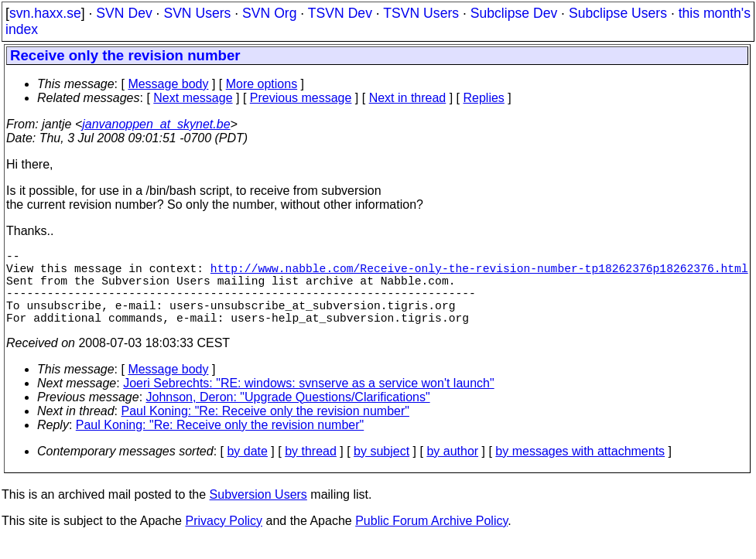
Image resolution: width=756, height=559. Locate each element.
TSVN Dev (340, 13)
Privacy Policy (224, 539)
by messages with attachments (580, 470)
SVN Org (269, 13)
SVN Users (197, 13)
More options (262, 84)
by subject (381, 470)
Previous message (301, 98)
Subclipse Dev (514, 13)
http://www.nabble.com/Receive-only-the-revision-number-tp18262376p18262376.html (479, 274)
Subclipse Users (618, 13)
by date (247, 470)
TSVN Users (421, 13)
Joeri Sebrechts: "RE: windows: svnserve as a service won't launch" (309, 402)
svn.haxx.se (45, 13)
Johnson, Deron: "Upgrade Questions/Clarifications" (288, 416)
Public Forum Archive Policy (431, 539)
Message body (168, 84)
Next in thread (408, 98)
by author (452, 470)
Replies (484, 98)
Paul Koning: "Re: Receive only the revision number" (265, 429)
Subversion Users (258, 513)
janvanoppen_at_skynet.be (156, 124)
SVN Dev (124, 13)
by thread (311, 470)
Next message (193, 98)
